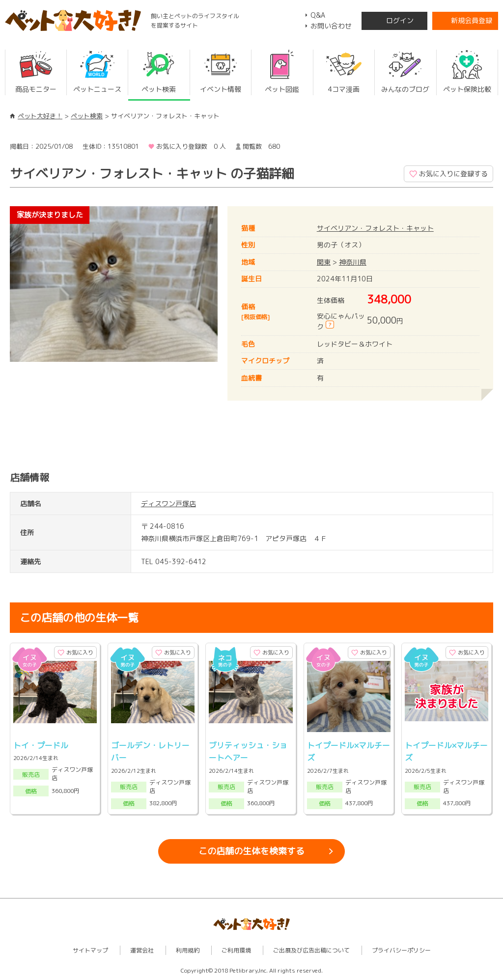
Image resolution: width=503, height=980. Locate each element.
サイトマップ (90, 950)
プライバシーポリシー (401, 950)
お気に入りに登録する (453, 174)
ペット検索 (87, 116)
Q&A (318, 15)
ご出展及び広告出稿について (311, 950)
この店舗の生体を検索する (251, 851)
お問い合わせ (331, 26)
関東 (324, 262)
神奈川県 (353, 262)
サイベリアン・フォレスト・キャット (375, 228)
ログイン (400, 20)
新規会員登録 (472, 20)
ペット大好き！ (40, 116)
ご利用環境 (236, 950)
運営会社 (142, 950)
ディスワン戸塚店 (168, 504)
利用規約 (188, 950)
